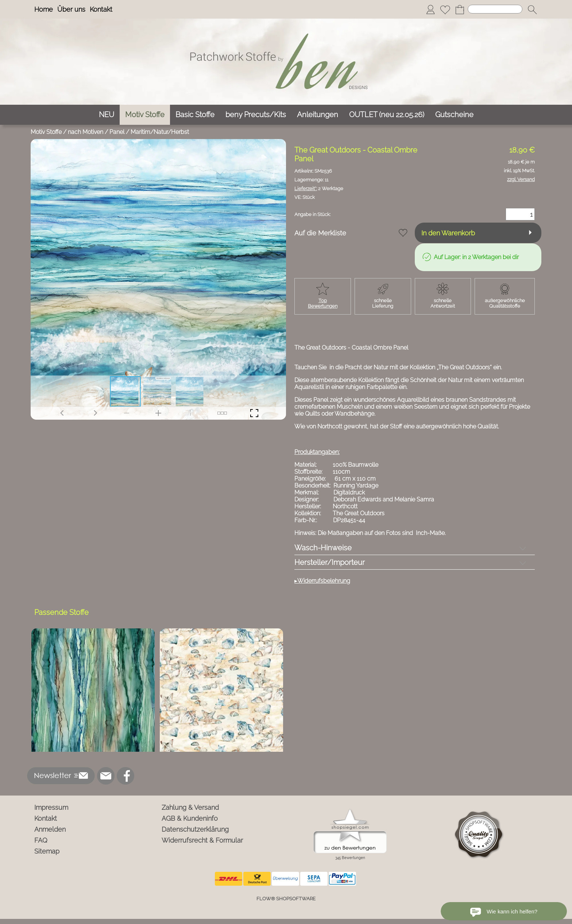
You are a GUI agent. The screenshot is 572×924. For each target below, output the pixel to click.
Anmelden (50, 829)
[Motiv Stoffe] (145, 115)
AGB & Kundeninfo (190, 818)
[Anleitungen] (318, 115)
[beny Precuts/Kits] (256, 115)
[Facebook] (125, 776)
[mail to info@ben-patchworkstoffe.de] (106, 776)
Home (44, 9)
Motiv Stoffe (46, 132)
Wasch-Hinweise (323, 548)
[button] (532, 9)
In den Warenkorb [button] (448, 233)
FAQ (41, 840)
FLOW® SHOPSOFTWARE (286, 899)
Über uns (71, 9)
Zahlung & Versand (190, 807)
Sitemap (47, 851)
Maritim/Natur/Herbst (160, 132)
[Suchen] (495, 9)
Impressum (51, 807)
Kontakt (101, 9)
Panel (117, 132)
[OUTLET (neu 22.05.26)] (387, 115)
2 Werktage (319, 188)
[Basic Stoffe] (195, 115)
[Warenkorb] (460, 9)
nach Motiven (86, 132)
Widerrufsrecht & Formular (202, 840)
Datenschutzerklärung (195, 829)
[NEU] (107, 115)
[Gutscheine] (454, 115)
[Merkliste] (445, 9)
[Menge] (520, 214)
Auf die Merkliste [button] (320, 233)
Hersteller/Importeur (330, 562)
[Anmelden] (430, 9)
